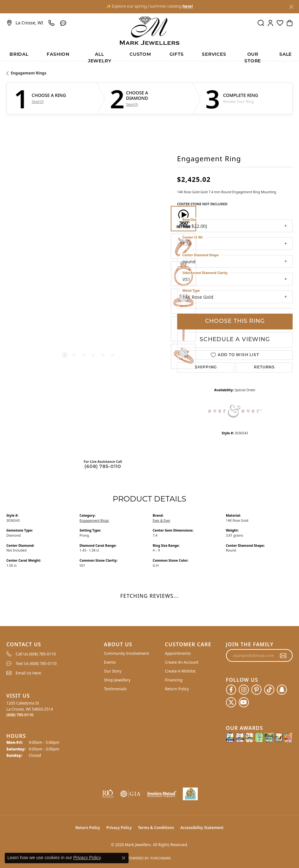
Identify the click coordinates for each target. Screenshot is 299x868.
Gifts (177, 55)
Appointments (178, 653)
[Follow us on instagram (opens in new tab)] (244, 690)
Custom (140, 55)
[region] (89, 287)
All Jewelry (100, 57)
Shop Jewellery (117, 680)
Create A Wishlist (180, 671)
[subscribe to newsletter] (283, 655)
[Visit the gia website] (130, 794)
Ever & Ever (162, 520)
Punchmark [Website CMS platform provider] (161, 858)
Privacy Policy (119, 828)
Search (38, 102)
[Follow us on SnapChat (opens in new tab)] (282, 690)
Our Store (253, 57)
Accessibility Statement (202, 828)
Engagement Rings (29, 73)
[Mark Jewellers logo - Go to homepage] (149, 31)
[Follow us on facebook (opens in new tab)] (231, 690)
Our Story (113, 671)
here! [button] (188, 7)
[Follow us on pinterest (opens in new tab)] (256, 690)
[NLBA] (190, 794)
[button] (261, 23)
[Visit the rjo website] (108, 794)
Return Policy (177, 689)
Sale (286, 55)
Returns (264, 367)
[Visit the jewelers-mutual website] (162, 794)
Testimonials (115, 689)
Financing (174, 680)
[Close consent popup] (123, 858)
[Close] (291, 7)
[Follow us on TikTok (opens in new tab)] (269, 690)
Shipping (206, 367)
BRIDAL (19, 55)
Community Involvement (126, 653)
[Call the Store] (20, 715)
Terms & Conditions (156, 828)
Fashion (58, 55)
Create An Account (182, 662)
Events (110, 662)
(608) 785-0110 (103, 467)
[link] (25, 23)
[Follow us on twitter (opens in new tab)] (231, 702)
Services (214, 55)
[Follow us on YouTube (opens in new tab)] (244, 702)
